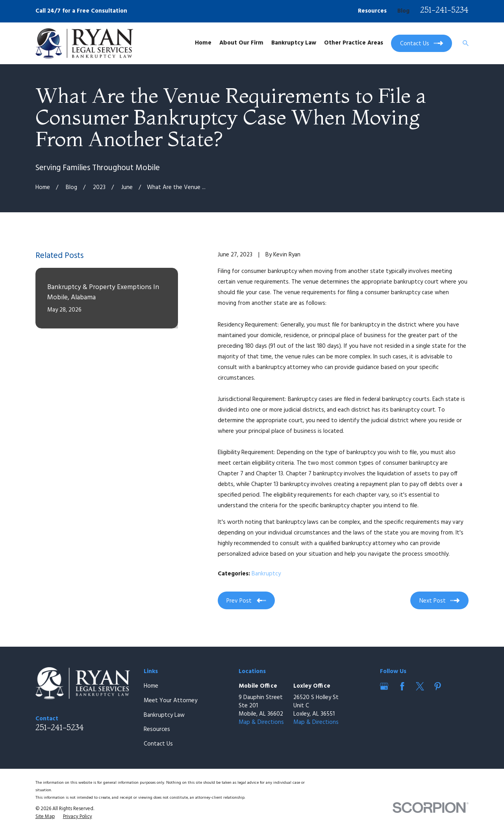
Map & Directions (261, 722)
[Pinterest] (438, 686)
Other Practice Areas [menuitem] (354, 43)
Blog (403, 11)
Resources (372, 11)
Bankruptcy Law (164, 715)
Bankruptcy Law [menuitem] (294, 43)
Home (151, 686)
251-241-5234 (444, 10)
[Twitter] (420, 686)
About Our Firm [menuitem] (241, 43)
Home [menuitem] (203, 43)
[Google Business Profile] (384, 686)
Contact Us (158, 744)
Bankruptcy (266, 574)
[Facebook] (402, 686)
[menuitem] (45, 817)
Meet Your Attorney (170, 701)
